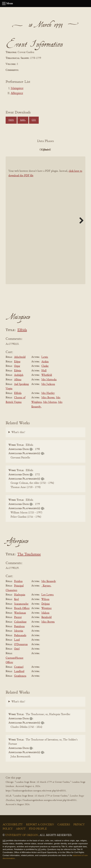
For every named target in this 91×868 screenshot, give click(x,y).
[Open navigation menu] (4, 4)
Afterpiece (17, 93)
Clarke (45, 366)
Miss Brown (48, 398)
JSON (11, 120)
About (21, 829)
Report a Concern (40, 825)
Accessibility (13, 825)
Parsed (74, 150)
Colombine (20, 622)
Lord (17, 640)
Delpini (45, 604)
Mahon (45, 613)
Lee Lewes (48, 595)
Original (35, 150)
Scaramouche (21, 604)
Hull (44, 371)
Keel (16, 599)
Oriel (17, 649)
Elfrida (22, 330)
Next (80, 220)
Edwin (18, 371)
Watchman (20, 613)
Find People (38, 829)
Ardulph (19, 375)
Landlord (19, 671)
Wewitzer (46, 608)
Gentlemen (20, 676)
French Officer (22, 608)
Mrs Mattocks (49, 380)
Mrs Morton (50, 402)
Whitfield (47, 375)
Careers (64, 825)
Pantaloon (19, 626)
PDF (16, 150)
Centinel (19, 667)
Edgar (17, 362)
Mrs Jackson (48, 384)
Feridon (18, 581)
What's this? (18, 432)
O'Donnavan (21, 644)
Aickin (45, 362)
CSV (34, 120)
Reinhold (46, 617)
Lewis (45, 357)
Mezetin (19, 631)
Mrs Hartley (48, 393)
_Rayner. (46, 586)
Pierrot (18, 617)
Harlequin (20, 595)
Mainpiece (17, 88)
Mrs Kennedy (49, 581)
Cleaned (54, 150)
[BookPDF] (45, 220)
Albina (18, 380)
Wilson (45, 599)
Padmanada (20, 635)
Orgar (17, 366)
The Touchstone (29, 555)
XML (23, 120)
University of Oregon (22, 835)
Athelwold (20, 357)
